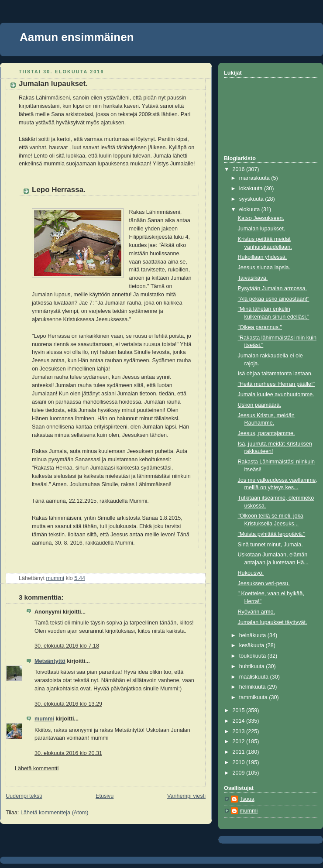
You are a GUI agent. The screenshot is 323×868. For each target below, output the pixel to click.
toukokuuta (253, 656)
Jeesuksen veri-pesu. (264, 583)
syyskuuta (252, 199)
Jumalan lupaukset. (262, 229)
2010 (240, 762)
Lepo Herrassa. (59, 190)
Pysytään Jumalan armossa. (272, 288)
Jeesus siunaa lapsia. (264, 268)
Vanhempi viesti (186, 796)
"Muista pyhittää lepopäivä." (272, 534)
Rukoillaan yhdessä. (263, 257)
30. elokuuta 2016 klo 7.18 (67, 646)
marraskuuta (255, 178)
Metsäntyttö (50, 661)
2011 (240, 752)
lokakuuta (252, 189)
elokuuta (250, 209)
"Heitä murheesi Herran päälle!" (276, 384)
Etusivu (105, 796)
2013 (240, 731)
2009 (240, 773)
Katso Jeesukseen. (261, 218)
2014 (240, 721)
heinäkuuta (253, 635)
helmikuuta (253, 687)
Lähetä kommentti (37, 769)
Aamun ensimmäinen (77, 37)
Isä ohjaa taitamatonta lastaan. (275, 374)
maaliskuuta (255, 677)
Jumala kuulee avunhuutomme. (276, 395)
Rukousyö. (251, 573)
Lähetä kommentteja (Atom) (55, 813)
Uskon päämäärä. (260, 405)
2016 (240, 169)
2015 (240, 710)
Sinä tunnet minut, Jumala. (270, 545)
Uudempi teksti (24, 796)
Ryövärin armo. (257, 612)
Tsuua (247, 799)
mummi (44, 719)
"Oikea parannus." (260, 327)
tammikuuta (254, 697)
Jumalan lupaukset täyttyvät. (273, 622)
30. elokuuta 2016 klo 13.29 (68, 704)
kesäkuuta (253, 645)
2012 (240, 741)
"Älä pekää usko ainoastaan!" (274, 299)
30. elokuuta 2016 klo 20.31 (68, 753)
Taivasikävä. (253, 278)
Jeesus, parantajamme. (266, 433)
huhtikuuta (253, 666)
